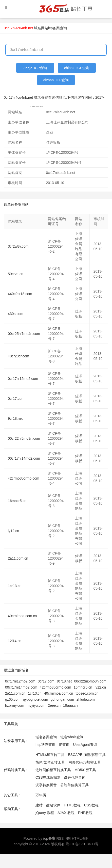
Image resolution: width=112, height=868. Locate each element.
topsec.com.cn (87, 693)
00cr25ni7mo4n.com (24, 334)
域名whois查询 (72, 737)
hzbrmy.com (15, 705)
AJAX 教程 (66, 813)
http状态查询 (45, 745)
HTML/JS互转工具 (50, 755)
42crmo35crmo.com (24, 478)
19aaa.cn (70, 705)
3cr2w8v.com (18, 246)
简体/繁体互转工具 (50, 762)
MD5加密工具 (85, 770)
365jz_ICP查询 (35, 68)
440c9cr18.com (20, 294)
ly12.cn (13, 531)
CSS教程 (91, 805)
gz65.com (13, 699)
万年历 (41, 795)
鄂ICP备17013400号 (82, 844)
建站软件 (53, 805)
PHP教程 (85, 813)
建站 (39, 805)
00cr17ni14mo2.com (24, 458)
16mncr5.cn (17, 501)
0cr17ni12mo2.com (23, 379)
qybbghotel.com (36, 699)
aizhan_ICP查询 (56, 80)
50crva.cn (16, 274)
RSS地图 (64, 838)
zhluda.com (86, 699)
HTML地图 (80, 838)
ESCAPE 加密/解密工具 (87, 755)
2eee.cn (54, 705)
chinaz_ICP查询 (77, 68)
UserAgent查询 (85, 745)
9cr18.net (15, 418)
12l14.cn (15, 641)
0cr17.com (16, 399)
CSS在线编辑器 (48, 777)
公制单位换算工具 (74, 785)
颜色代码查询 (75, 777)
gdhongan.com (62, 699)
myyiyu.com (36, 705)
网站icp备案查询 (54, 28)
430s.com (16, 314)
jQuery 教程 (45, 813)
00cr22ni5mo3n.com (24, 438)
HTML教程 (72, 805)
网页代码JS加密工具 (85, 762)
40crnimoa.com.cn (22, 616)
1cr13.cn (15, 586)
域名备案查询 (46, 737)
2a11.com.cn (18, 558)
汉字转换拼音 (46, 785)
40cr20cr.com (18, 356)
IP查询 (64, 745)
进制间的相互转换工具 (53, 770)
